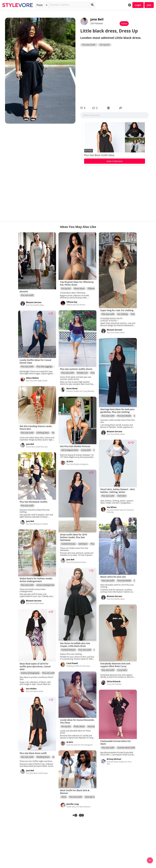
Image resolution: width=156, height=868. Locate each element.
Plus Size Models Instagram (77, 464)
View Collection (115, 161)
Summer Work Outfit (126, 748)
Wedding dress (43, 757)
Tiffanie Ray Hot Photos (76, 305)
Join (149, 5)
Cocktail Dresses (68, 544)
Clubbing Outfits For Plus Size (78, 666)
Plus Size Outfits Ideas (35, 305)
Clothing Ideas (43, 433)
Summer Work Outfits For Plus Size (119, 763)
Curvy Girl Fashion (114, 684)
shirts (64, 797)
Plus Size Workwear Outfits (37, 524)
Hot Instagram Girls (70, 450)
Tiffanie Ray (93, 288)
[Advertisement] (115, 76)
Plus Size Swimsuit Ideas (76, 562)
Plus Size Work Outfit (35, 691)
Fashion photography (30, 673)
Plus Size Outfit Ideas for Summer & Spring (120, 511)
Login (138, 5)
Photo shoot (79, 288)
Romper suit (82, 373)
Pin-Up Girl (105, 45)
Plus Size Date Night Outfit (37, 381)
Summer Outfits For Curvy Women (80, 391)
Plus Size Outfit (89, 45)
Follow (124, 24)
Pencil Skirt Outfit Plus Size (37, 447)
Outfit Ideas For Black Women (78, 807)
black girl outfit (91, 797)
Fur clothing (122, 314)
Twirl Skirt (122, 496)
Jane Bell (97, 19)
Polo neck (135, 314)
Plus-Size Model (124, 416)
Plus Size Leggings (44, 367)
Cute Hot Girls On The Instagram (80, 745)
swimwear (83, 544)
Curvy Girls (86, 450)
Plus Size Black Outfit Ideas (99, 155)
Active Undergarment (46, 585)
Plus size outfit (27, 295)
